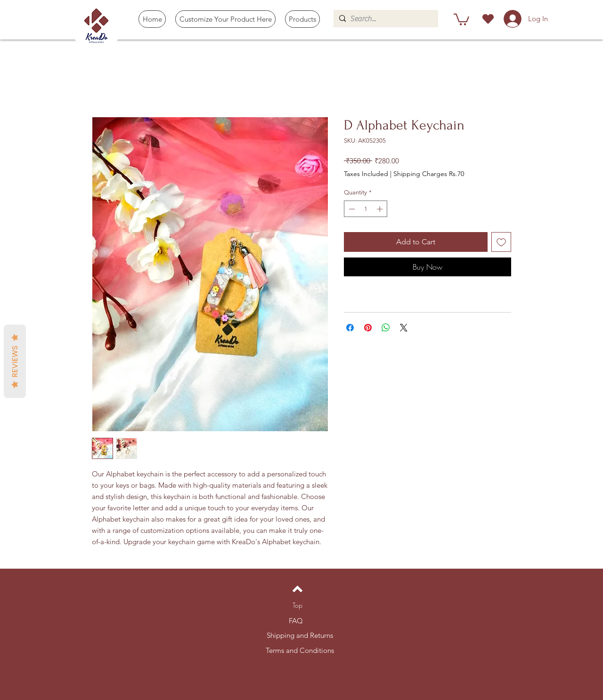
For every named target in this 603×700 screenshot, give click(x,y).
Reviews (15, 361)
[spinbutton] (366, 209)
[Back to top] (297, 589)
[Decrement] (351, 209)
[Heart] (488, 19)
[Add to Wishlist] (501, 242)
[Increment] (381, 209)
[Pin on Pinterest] (368, 328)
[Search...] (384, 19)
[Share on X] (404, 328)
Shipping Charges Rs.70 (429, 174)
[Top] (297, 605)
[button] (302, 19)
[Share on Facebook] (350, 328)
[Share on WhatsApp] (386, 328)
